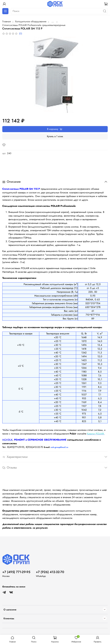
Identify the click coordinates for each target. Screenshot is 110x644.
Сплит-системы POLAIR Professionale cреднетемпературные (34, 25)
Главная (7, 21)
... (53, 22)
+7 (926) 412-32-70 (50, 572)
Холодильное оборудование (31, 21)
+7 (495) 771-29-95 (16, 572)
